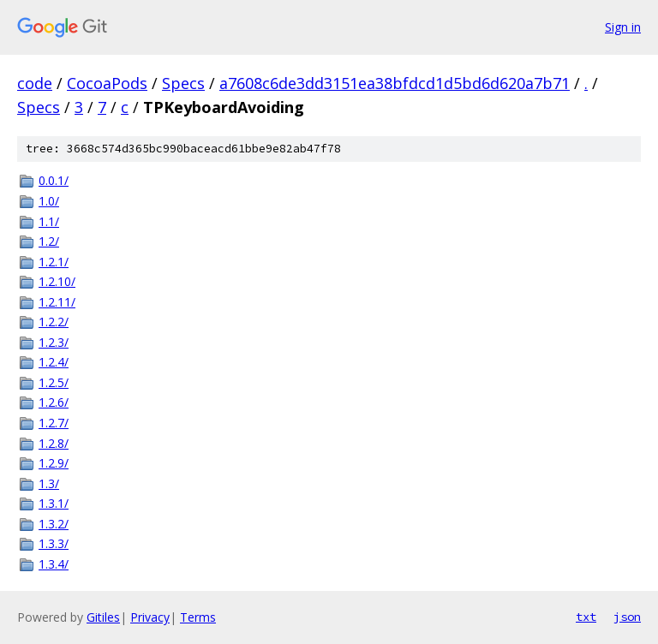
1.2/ (49, 241)
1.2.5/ (54, 382)
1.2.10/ (57, 281)
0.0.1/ (54, 180)
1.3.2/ (54, 524)
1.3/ (49, 483)
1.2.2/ (54, 322)
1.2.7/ (54, 423)
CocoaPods (107, 83)
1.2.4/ (54, 362)
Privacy (150, 617)
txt (586, 617)
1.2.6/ (54, 402)
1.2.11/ (57, 302)
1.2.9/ (54, 463)
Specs (183, 83)
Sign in (623, 27)
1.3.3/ (54, 543)
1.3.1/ (54, 503)
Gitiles (103, 617)
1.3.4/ (54, 564)
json (627, 617)
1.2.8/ (54, 443)
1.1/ (49, 221)
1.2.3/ (54, 342)
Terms (198, 617)
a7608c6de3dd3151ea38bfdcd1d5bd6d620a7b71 (395, 83)
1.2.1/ (54, 262)
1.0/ (49, 201)
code (35, 83)
